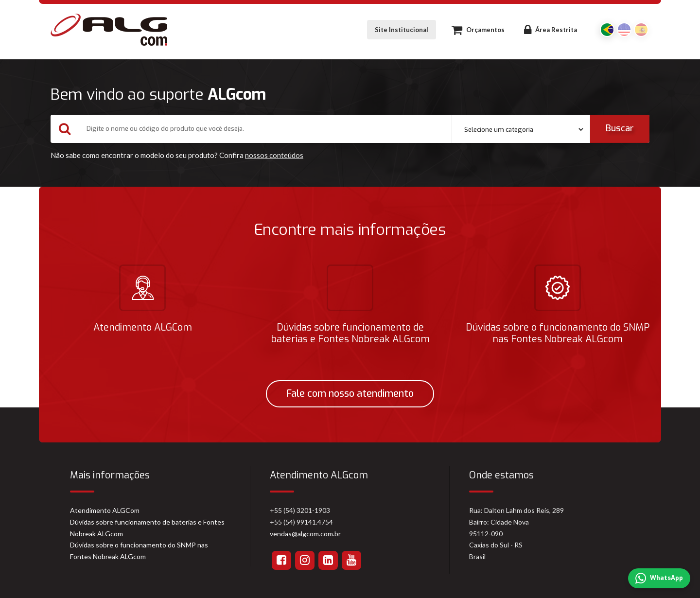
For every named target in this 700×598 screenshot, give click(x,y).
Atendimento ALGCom (105, 510)
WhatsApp (659, 579)
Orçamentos (478, 30)
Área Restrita (551, 30)
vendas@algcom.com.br (305, 534)
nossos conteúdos (274, 155)
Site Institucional (402, 30)
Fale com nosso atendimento (350, 394)
